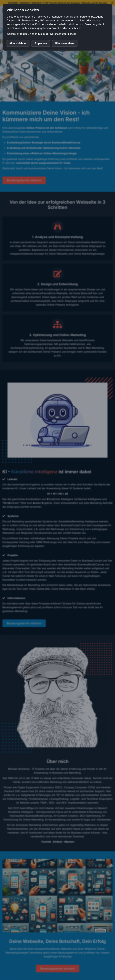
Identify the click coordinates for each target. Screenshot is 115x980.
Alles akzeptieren (65, 43)
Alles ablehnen (18, 43)
